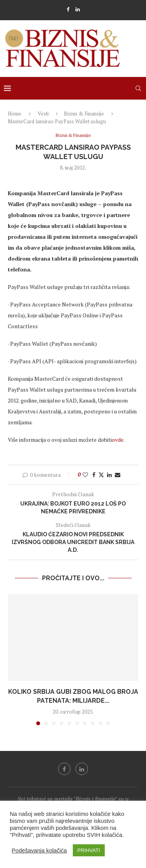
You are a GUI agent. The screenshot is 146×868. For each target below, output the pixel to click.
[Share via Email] (118, 475)
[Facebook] (68, 9)
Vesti (43, 114)
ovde (118, 440)
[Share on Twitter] (101, 475)
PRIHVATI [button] (89, 850)
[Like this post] (85, 475)
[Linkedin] (78, 9)
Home (15, 114)
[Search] (138, 88)
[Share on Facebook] (94, 475)
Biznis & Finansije (84, 114)
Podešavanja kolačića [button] (39, 850)
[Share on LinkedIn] (109, 475)
